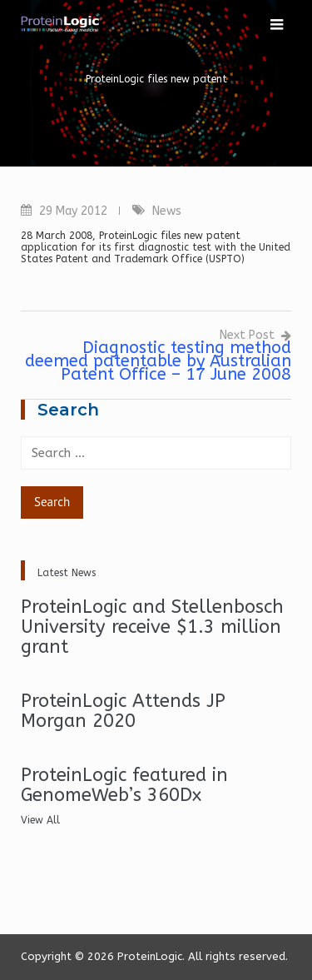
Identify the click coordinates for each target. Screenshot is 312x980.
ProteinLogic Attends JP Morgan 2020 (123, 711)
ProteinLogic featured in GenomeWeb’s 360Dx (124, 785)
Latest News (67, 573)
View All (40, 820)
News (167, 211)
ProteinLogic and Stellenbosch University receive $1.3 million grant (152, 627)
